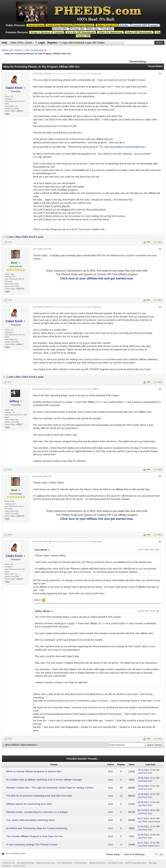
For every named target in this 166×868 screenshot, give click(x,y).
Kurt (110, 771)
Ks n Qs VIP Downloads (81, 32)
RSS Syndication (65, 863)
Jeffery (14, 401)
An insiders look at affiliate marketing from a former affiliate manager (44, 780)
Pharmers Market (83, 25)
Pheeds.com (7, 50)
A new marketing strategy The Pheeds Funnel (32, 844)
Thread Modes (155, 66)
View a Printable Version (16, 853)
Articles (124, 25)
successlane (154, 821)
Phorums (19, 50)
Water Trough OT (107, 25)
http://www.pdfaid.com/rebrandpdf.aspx (125, 147)
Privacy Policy (81, 863)
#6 (160, 542)
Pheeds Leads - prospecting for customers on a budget (37, 812)
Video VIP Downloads (139, 32)
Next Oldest (12, 745)
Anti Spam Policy (116, 863)
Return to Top (9, 863)
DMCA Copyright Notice (136, 863)
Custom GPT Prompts (145, 25)
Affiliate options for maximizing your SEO (29, 804)
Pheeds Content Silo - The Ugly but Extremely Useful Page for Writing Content (50, 788)
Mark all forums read (46, 863)
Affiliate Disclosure (97, 863)
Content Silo (60, 29)
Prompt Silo (78, 29)
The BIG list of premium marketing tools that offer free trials (39, 796)
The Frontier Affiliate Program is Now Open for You (34, 836)
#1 (160, 74)
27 (121, 820)
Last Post (142, 773)
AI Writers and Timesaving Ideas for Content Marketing (37, 828)
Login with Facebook (73, 42)
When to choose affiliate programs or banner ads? (34, 771)
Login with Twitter (95, 42)
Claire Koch (14, 88)
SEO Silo (94, 29)
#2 (160, 249)
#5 (160, 476)
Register (52, 42)
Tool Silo (108, 29)
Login (41, 42)
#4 (160, 389)
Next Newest (29, 745)
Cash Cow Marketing (34, 50)
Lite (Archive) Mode (25, 863)
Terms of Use (19, 866)
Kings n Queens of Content (47, 32)
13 (121, 796)
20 (121, 788)
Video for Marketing (110, 32)
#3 (160, 307)
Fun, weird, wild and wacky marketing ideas (30, 820)
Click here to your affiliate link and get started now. (97, 278)
